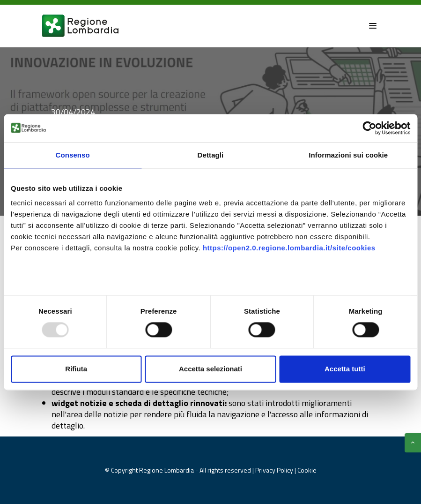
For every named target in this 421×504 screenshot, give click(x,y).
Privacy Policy (275, 470)
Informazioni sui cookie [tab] (348, 155)
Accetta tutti (345, 369)
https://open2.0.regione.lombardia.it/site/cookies (289, 248)
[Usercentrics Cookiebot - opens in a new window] (369, 128)
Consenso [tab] (73, 155)
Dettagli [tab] (211, 155)
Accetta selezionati (210, 369)
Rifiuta (76, 369)
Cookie (307, 470)
